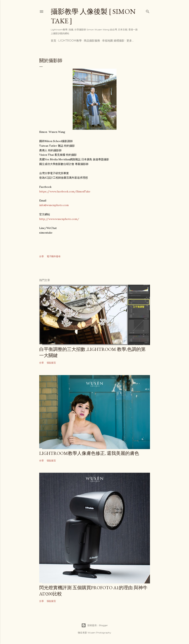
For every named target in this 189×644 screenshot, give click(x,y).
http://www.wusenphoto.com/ (59, 219)
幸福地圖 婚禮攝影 (113, 41)
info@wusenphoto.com (54, 205)
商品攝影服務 (92, 41)
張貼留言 (51, 363)
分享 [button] (42, 256)
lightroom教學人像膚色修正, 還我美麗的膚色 (89, 453)
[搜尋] (148, 11)
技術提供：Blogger (95, 625)
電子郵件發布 (54, 256)
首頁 (53, 41)
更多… (130, 41)
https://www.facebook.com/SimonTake (65, 191)
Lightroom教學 (70, 41)
